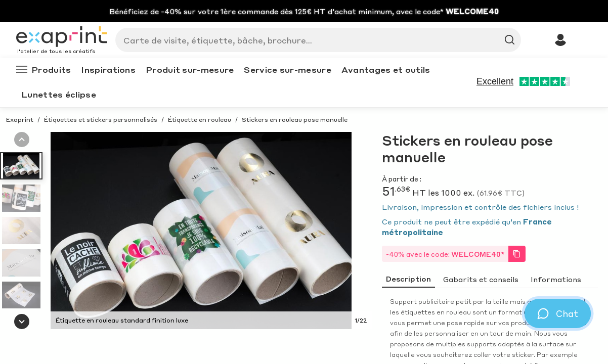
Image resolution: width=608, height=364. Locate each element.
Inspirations (108, 70)
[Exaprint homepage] (62, 37)
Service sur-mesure (287, 70)
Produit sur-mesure (190, 70)
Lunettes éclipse (59, 94)
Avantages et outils (386, 70)
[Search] (314, 40)
